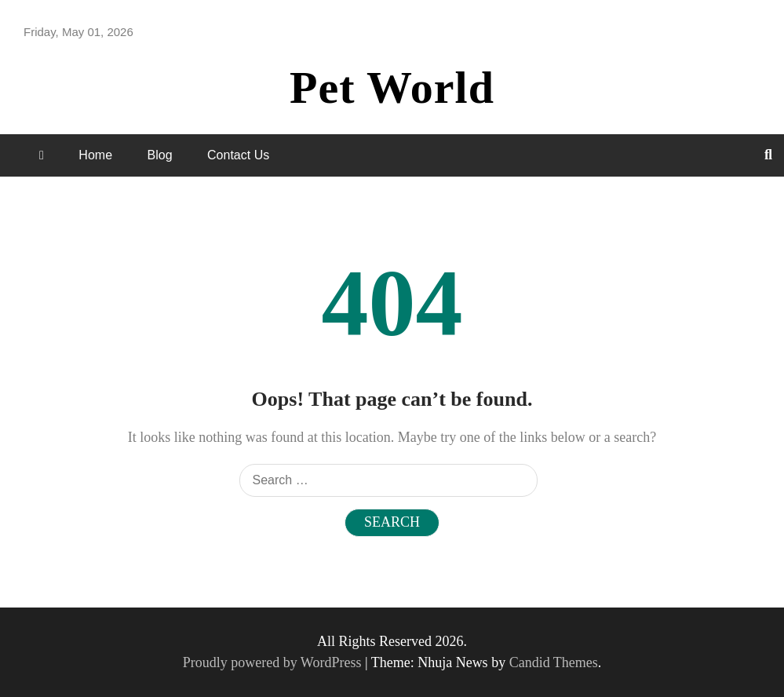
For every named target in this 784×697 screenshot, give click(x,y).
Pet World (392, 88)
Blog (160, 155)
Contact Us (238, 155)
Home (95, 155)
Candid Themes (554, 662)
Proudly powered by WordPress (274, 662)
